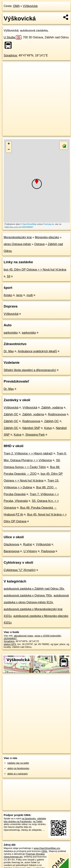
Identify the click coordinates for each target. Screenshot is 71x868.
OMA (16, 6)
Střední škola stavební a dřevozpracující (30, 370)
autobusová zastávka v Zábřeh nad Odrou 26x (34, 589)
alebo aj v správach (17, 774)
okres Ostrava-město (17, 244)
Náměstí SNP (31, 428)
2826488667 (10, 638)
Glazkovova (11, 544)
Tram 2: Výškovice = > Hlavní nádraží (28, 453)
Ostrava (39, 244)
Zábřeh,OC (11, 414)
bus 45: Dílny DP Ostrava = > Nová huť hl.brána (35, 270)
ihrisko (8, 295)
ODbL (44, 851)
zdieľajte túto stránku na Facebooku (25, 820)
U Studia (13, 37)
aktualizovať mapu (24, 636)
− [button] (9, 150)
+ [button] (9, 144)
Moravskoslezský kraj (18, 237)
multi (30, 295)
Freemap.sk (48, 224)
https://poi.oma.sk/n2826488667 (19, 227)
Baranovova (11, 551)
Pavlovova (48, 551)
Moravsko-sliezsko (47, 237)
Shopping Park (35, 435)
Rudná (27, 544)
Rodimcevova (57, 414)
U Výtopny (30, 551)
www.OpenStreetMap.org (47, 848)
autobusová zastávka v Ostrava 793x (28, 595)
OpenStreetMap (29, 224)
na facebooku (29, 818)
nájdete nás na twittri (18, 763)
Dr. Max (9, 351)
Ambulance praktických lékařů (37, 351)
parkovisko (11, 333)
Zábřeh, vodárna (52, 408)
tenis (19, 295)
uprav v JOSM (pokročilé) (48, 636)
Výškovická (30, 6)
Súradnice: (11, 55)
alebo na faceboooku (18, 768)
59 (9, 276)
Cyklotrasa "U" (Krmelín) (20, 570)
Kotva (48, 428)
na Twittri (38, 821)
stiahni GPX (10, 644)
